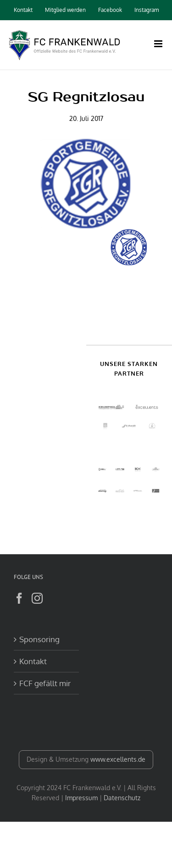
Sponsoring (39, 639)
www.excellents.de (118, 759)
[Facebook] (19, 598)
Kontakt (33, 661)
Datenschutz (122, 798)
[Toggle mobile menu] (159, 44)
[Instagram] (37, 598)
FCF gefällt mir (45, 683)
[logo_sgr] (86, 184)
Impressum (81, 798)
